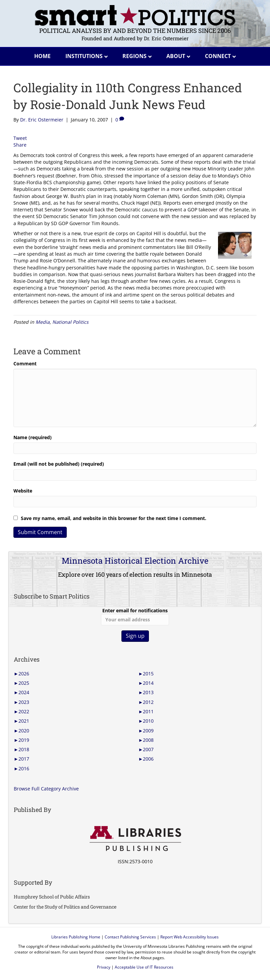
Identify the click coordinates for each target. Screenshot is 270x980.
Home (42, 56)
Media (43, 322)
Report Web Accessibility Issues (190, 937)
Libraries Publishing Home (76, 937)
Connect (218, 56)
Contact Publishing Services (130, 937)
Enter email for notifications (135, 616)
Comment (25, 364)
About (176, 56)
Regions (134, 56)
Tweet (20, 138)
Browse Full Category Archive (46, 789)
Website (23, 491)
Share (20, 145)
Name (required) (33, 437)
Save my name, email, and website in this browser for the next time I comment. (114, 518)
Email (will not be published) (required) (59, 464)
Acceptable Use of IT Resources (144, 967)
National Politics (70, 322)
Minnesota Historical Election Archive (135, 561)
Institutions (84, 56)
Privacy (104, 967)
